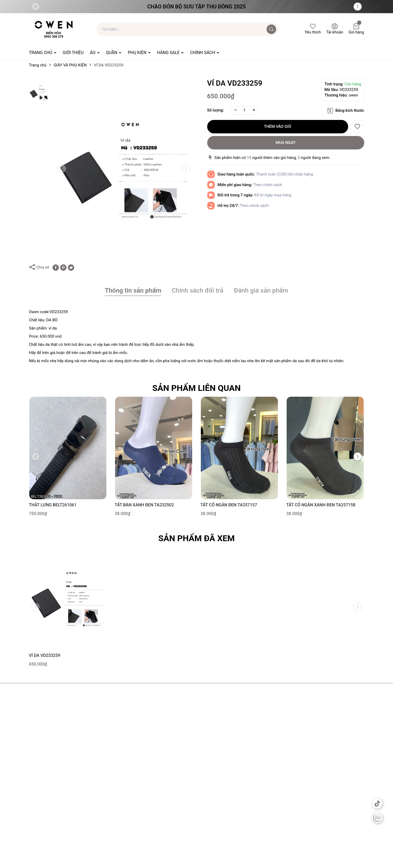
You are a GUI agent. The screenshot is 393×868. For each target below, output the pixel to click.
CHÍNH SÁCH (203, 53)
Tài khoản (335, 29)
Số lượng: (216, 110)
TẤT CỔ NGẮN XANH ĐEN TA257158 (321, 505)
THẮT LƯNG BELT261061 (53, 505)
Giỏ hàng (356, 29)
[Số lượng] (245, 110)
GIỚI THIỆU (73, 53)
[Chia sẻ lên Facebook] (56, 267)
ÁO (93, 53)
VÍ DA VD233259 (45, 655)
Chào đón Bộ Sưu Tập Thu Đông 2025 (196, 7)
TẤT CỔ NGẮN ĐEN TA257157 (229, 505)
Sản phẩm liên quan (196, 388)
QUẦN (112, 53)
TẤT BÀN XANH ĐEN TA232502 (144, 505)
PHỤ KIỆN (138, 53)
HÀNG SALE (169, 53)
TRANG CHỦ (41, 53)
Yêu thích (313, 29)
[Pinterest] (63, 267)
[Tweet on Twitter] (71, 267)
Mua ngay (286, 143)
